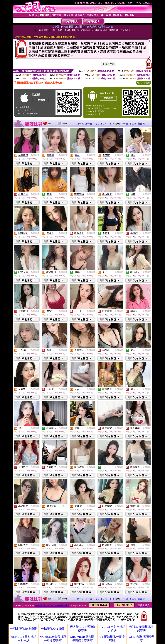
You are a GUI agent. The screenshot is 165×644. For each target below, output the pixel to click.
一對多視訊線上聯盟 (23, 629)
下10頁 (133, 124)
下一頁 (124, 124)
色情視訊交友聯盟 (53, 629)
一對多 (64, 506)
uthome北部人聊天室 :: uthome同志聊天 (52, 605)
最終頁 (141, 124)
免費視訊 (35, 155)
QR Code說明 (144, 83)
